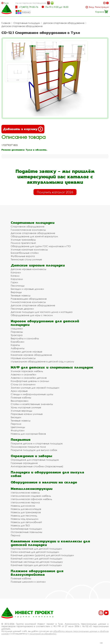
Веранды (16, 292)
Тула (6, 3)
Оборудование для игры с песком (32, 315)
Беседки (16, 417)
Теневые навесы (21, 295)
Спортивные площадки (27, 23)
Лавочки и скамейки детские (29, 378)
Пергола (16, 424)
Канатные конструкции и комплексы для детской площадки (50, 543)
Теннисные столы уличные (26, 259)
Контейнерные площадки (26, 529)
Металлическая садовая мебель (31, 496)
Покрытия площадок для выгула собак (34, 450)
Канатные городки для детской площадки (36, 565)
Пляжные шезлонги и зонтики (28, 582)
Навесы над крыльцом (25, 519)
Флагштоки (18, 430)
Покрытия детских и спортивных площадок (37, 443)
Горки (14, 282)
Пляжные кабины (21, 397)
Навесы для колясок (23, 506)
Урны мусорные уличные (26, 407)
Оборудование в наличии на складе (44, 482)
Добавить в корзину (23, 129)
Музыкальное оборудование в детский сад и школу (42, 361)
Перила (15, 535)
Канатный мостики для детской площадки (36, 558)
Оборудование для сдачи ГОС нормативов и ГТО (41, 246)
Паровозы (17, 332)
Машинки (17, 329)
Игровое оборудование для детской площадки (45, 323)
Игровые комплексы (23, 358)
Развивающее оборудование (29, 299)
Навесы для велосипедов (26, 509)
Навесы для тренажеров (26, 512)
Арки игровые (19, 391)
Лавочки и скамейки (23, 374)
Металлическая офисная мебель (31, 499)
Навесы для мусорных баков (28, 434)
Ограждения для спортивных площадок (35, 460)
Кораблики (17, 342)
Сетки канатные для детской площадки (35, 552)
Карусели (17, 279)
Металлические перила (25, 502)
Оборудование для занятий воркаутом (34, 236)
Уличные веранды (21, 411)
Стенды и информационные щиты (32, 394)
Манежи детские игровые (26, 352)
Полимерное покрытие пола (28, 447)
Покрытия (21, 440)
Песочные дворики (22, 309)
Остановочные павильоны (26, 532)
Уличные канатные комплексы (29, 250)
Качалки (16, 272)
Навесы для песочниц (24, 516)
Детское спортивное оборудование (64, 23)
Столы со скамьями (23, 384)
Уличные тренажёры (23, 240)
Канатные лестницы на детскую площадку (37, 562)
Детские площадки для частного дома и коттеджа (42, 312)
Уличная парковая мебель (27, 371)
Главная (6, 23)
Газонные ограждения (24, 463)
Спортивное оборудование (28, 226)
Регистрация (102, 7)
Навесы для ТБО (20, 525)
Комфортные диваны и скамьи (30, 381)
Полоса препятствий (23, 243)
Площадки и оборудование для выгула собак (47, 474)
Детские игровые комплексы (28, 269)
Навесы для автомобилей (26, 522)
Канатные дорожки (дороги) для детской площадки (42, 555)
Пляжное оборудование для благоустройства (37, 573)
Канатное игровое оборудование (31, 355)
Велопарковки (19, 401)
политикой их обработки (43, 634)
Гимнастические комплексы (28, 230)
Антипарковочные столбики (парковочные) (37, 466)
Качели (15, 276)
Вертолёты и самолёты (25, 338)
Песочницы (18, 286)
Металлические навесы (25, 493)
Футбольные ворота (23, 256)
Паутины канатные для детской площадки (36, 549)
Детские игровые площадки (38, 265)
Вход (91, 7)
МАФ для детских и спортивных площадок (52, 367)
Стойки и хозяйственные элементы (32, 404)
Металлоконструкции (32, 489)
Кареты (15, 345)
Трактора (17, 335)
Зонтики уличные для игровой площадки (35, 388)
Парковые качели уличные (27, 414)
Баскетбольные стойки (25, 253)
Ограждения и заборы (31, 456)
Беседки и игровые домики (27, 289)
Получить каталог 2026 (55, 192)
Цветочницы (18, 427)
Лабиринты (18, 348)
